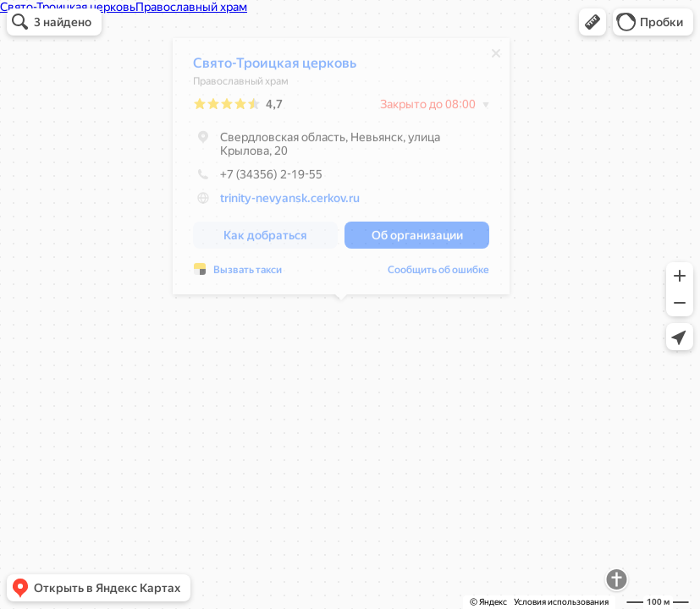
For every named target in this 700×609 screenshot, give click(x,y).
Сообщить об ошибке (438, 274)
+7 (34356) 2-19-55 (258, 178)
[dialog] (341, 170)
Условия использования (561, 602)
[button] (593, 22)
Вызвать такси (248, 274)
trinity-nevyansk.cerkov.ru (290, 202)
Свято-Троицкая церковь (275, 67)
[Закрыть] (496, 58)
